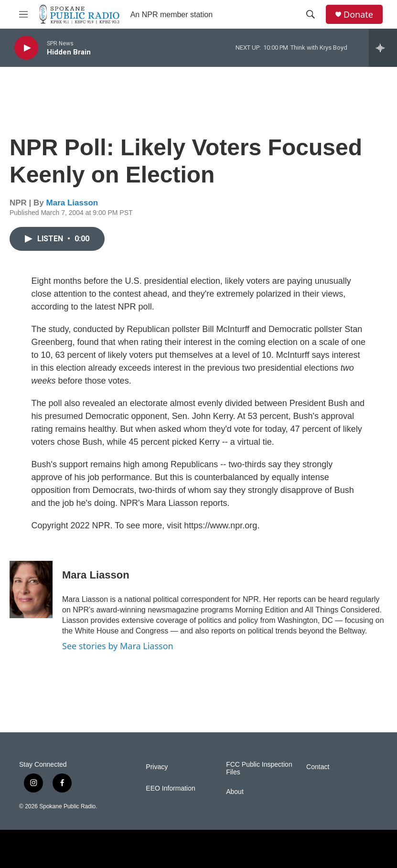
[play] (26, 48)
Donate (358, 15)
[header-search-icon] (311, 14)
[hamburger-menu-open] (23, 14)
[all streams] (383, 48)
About (235, 792)
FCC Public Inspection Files (259, 768)
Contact (318, 767)
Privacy (157, 767)
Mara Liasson (72, 203)
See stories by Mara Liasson (118, 646)
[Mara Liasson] (31, 589)
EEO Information (171, 788)
